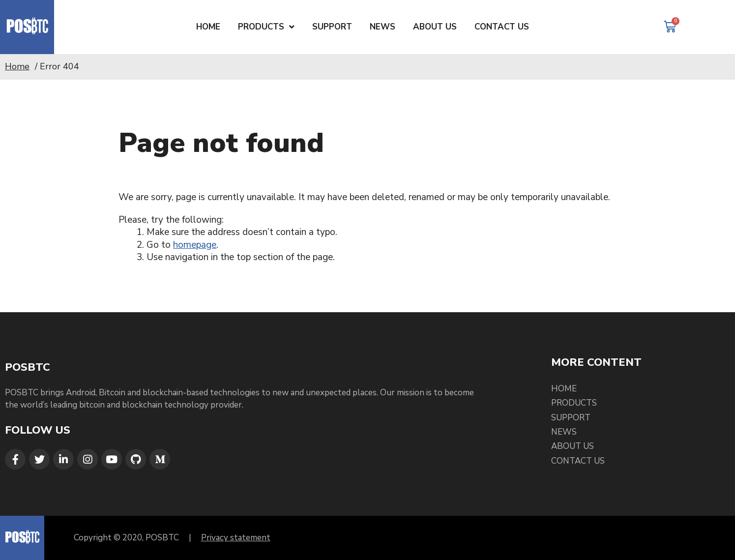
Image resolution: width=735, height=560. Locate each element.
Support (571, 418)
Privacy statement (236, 538)
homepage (195, 245)
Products (574, 403)
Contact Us (578, 461)
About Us (573, 446)
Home (17, 66)
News (564, 432)
